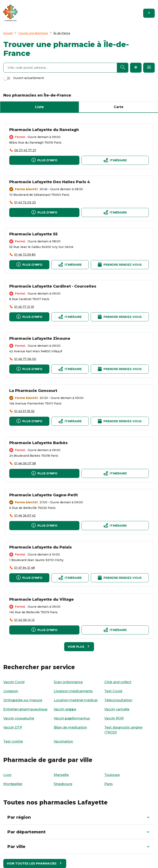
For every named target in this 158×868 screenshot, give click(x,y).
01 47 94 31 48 (24, 568)
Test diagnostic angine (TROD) (123, 730)
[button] (79, 817)
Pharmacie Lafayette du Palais (41, 547)
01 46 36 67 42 (25, 515)
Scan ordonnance (68, 682)
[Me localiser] (136, 68)
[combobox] (60, 68)
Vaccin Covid (14, 682)
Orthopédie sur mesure (23, 700)
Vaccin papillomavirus (72, 718)
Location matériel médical (76, 700)
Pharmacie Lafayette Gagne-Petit (44, 495)
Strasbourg (63, 784)
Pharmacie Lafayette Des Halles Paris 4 (50, 182)
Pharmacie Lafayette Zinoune (40, 338)
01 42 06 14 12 (24, 620)
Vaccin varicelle (117, 709)
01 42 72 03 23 (25, 202)
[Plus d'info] (44, 160)
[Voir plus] (79, 647)
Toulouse (112, 775)
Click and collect (118, 682)
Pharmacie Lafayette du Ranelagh (44, 130)
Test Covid (113, 691)
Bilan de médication (70, 727)
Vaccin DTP (13, 727)
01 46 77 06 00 (25, 359)
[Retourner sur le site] (149, 13)
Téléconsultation (118, 700)
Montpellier (13, 784)
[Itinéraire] (115, 160)
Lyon (7, 775)
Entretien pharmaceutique (25, 709)
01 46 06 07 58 (25, 463)
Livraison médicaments (73, 691)
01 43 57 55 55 (24, 411)
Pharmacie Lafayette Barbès (38, 443)
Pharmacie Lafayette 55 (33, 234)
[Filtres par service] (149, 68)
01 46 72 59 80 (25, 255)
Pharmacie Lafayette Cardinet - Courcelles (53, 286)
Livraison (11, 691)
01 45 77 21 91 (24, 307)
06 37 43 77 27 (25, 150)
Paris (109, 784)
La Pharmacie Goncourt (33, 391)
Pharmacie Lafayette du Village (42, 599)
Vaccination (63, 741)
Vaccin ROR (114, 718)
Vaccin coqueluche (19, 718)
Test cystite (13, 741)
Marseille (61, 775)
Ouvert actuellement (24, 78)
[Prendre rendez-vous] (120, 265)
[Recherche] (123, 68)
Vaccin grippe (65, 709)
